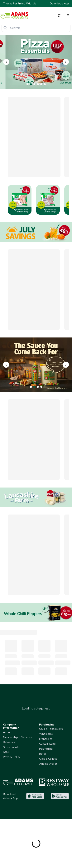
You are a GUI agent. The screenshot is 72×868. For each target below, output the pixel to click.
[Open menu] (68, 15)
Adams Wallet (48, 764)
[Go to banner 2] (31, 84)
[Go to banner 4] (38, 84)
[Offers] (36, 232)
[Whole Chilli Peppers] (36, 612)
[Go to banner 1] (27, 84)
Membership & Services (17, 737)
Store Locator (12, 747)
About (7, 732)
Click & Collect (48, 759)
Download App (59, 3)
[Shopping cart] (59, 15)
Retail (43, 754)
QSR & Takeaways (51, 729)
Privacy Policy (12, 757)
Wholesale (46, 734)
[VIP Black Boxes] (36, 62)
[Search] (5, 28)
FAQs (6, 752)
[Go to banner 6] (45, 84)
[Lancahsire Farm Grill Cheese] (36, 497)
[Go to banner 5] (41, 84)
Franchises (46, 739)
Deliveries (9, 742)
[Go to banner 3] (34, 84)
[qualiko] (36, 365)
